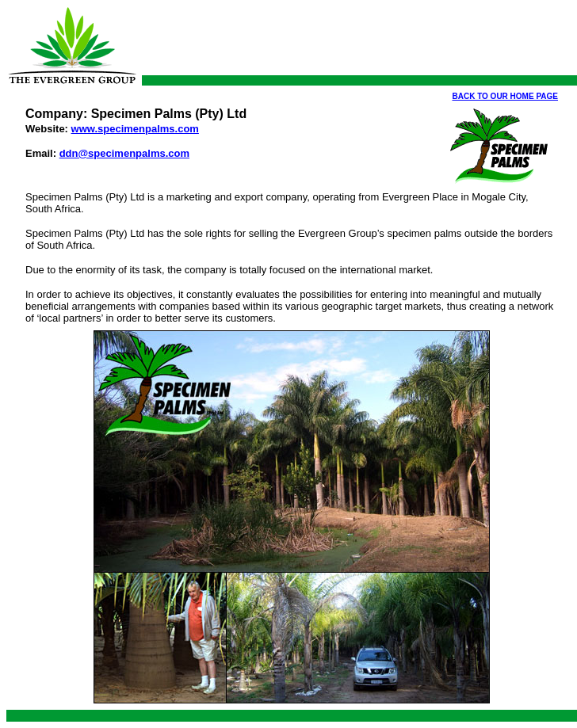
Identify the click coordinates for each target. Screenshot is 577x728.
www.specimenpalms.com (135, 129)
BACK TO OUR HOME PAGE (505, 96)
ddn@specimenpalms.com (124, 153)
